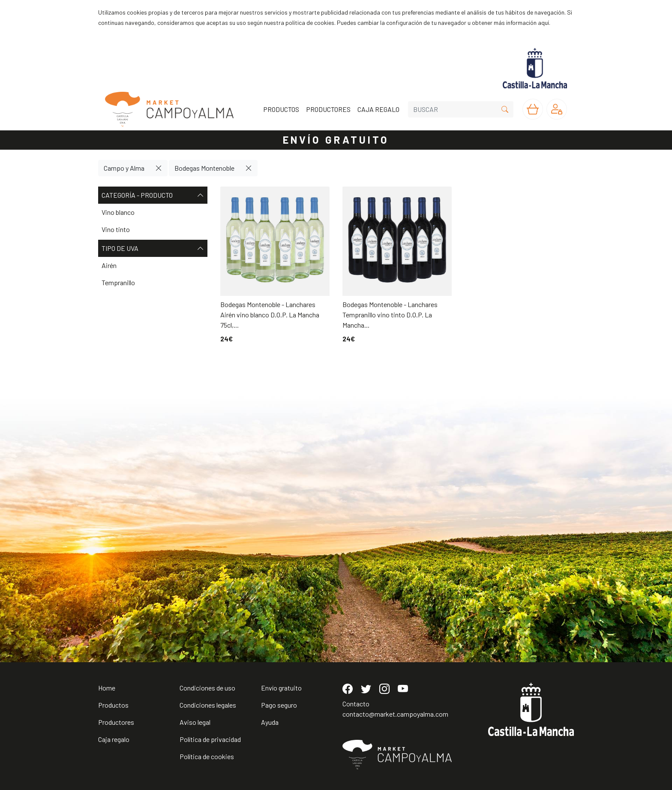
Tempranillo (118, 282)
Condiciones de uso (207, 688)
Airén (109, 265)
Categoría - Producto (153, 195)
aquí (543, 23)
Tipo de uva (153, 248)
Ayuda (270, 722)
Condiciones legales (208, 705)
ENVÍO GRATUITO (336, 140)
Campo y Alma (124, 168)
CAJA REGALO (378, 109)
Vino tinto (116, 229)
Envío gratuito (281, 688)
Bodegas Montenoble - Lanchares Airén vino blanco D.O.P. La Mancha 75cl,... (270, 315)
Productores (116, 722)
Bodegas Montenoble (204, 168)
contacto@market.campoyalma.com (395, 714)
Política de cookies (207, 756)
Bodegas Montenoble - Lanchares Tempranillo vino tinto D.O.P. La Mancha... (390, 315)
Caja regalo (114, 739)
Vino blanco (118, 212)
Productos (113, 705)
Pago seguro (279, 705)
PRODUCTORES (328, 109)
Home (107, 688)
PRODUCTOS (281, 109)
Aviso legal (195, 722)
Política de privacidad (210, 739)
